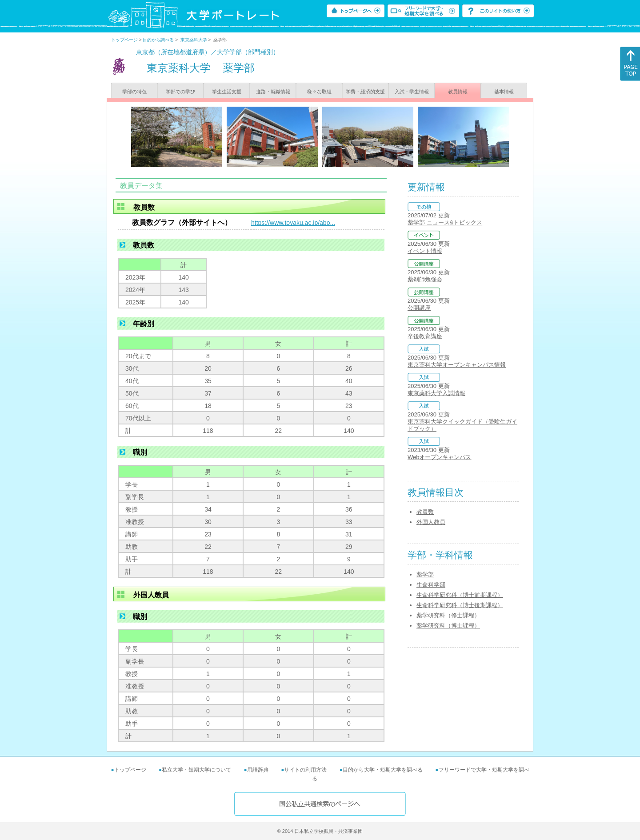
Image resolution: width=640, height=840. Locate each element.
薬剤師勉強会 (425, 279)
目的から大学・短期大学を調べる (383, 770)
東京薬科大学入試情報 (436, 393)
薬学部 (425, 574)
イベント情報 (425, 251)
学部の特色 (134, 92)
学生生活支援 (227, 92)
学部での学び (180, 92)
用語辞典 (258, 770)
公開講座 (419, 308)
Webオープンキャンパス (440, 457)
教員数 (425, 512)
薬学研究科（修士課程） (448, 615)
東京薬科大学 (194, 40)
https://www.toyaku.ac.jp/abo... (293, 223)
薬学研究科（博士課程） (448, 626)
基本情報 (504, 92)
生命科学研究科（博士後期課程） (460, 605)
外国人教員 (431, 522)
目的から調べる (158, 40)
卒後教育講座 (425, 336)
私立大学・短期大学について (196, 770)
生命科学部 (431, 585)
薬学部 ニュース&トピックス (445, 222)
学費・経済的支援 (365, 92)
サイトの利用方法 (305, 770)
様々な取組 (319, 92)
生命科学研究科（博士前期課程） (460, 595)
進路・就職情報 (273, 92)
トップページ (124, 40)
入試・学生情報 (412, 92)
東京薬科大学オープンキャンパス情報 (457, 365)
